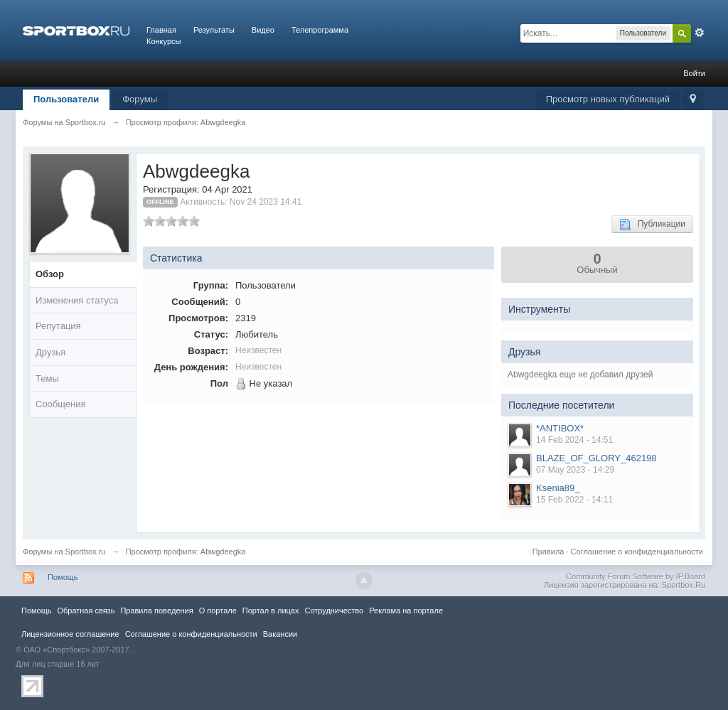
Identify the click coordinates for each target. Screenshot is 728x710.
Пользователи (66, 99)
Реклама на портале (406, 611)
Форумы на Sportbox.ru (64, 552)
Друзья (50, 352)
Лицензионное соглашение (70, 634)
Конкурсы (164, 41)
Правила (548, 552)
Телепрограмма (320, 30)
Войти (694, 73)
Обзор (50, 274)
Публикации (652, 225)
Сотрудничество (334, 611)
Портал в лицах (271, 611)
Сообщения (61, 404)
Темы (47, 378)
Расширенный (700, 33)
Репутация (58, 326)
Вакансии (280, 634)
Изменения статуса (77, 300)
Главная (161, 30)
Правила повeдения (156, 611)
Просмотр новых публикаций (608, 99)
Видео (263, 30)
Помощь (63, 577)
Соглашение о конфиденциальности (637, 552)
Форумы (140, 99)
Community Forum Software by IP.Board (636, 576)
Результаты (214, 30)
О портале (218, 611)
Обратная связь (86, 611)
